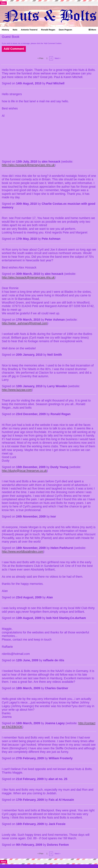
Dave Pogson (65, 30)
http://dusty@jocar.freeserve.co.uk (24, 471)
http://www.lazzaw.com (17, 390)
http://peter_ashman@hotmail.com (25, 323)
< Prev (40, 58)
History (5, 30)
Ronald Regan (48, 30)
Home (3, 3)
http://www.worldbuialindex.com (23, 552)
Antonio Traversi (29, 30)
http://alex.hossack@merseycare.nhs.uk (28, 165)
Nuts (15, 30)
